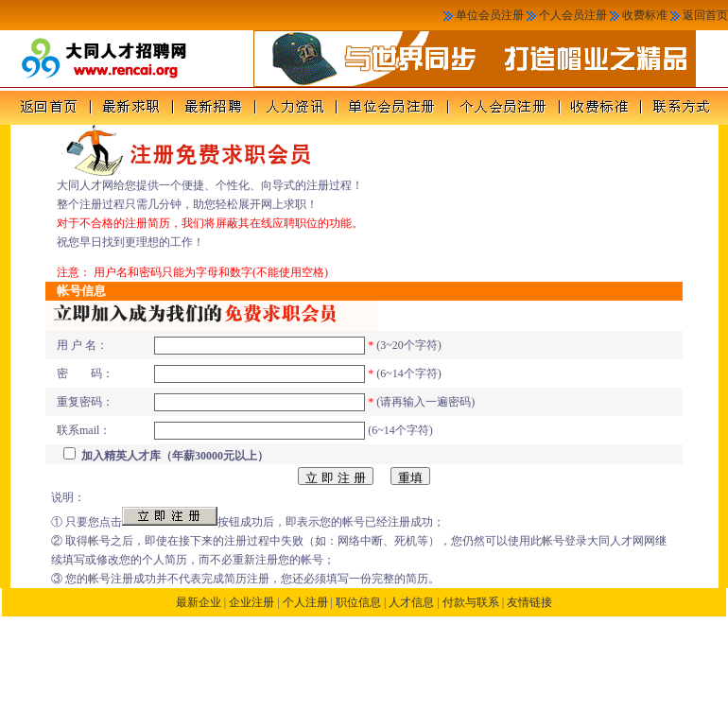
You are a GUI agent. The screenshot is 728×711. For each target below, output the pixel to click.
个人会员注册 (573, 15)
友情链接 (529, 602)
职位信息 (358, 602)
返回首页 (705, 15)
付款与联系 (471, 602)
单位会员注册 (490, 15)
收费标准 (645, 15)
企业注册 (251, 602)
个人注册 (305, 602)
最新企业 (199, 602)
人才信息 (411, 602)
